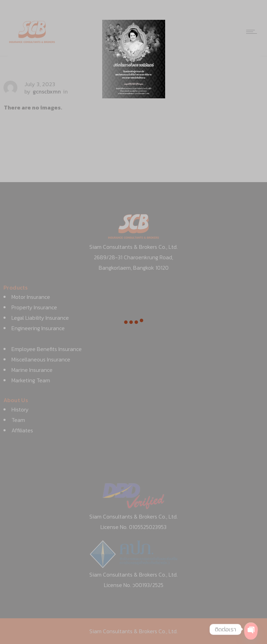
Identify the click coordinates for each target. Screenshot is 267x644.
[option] (134, 59)
